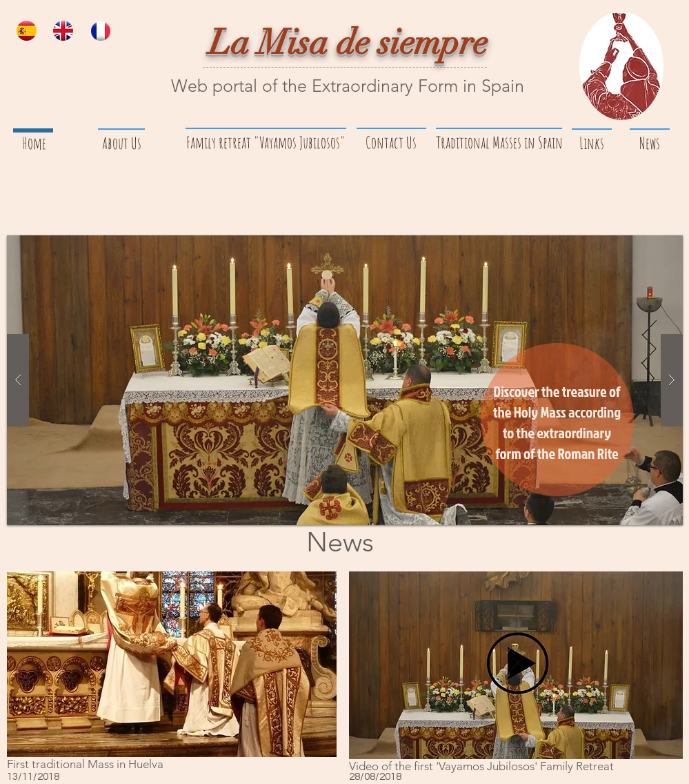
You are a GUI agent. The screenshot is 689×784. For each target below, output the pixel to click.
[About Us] (122, 144)
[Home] (34, 144)
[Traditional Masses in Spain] (499, 143)
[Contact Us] (391, 143)
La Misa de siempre (348, 43)
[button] (345, 380)
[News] (650, 144)
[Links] (592, 144)
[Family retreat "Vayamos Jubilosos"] (266, 143)
